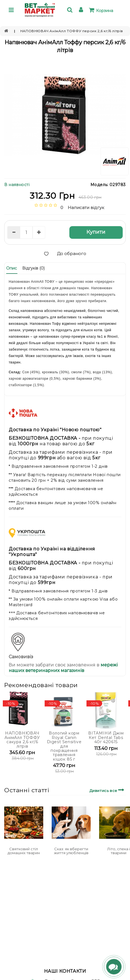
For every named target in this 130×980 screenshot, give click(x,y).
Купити (96, 232)
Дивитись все (108, 790)
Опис (12, 268)
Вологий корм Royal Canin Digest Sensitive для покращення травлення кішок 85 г (64, 746)
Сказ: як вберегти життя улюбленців (71, 851)
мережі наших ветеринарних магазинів (63, 668)
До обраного (65, 253)
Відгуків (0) (33, 268)
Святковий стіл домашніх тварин (24, 851)
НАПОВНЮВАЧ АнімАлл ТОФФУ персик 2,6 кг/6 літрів (72, 31)
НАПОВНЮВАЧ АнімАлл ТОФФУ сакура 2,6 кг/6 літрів (22, 740)
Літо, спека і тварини (119, 851)
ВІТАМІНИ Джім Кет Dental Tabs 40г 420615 (106, 737)
